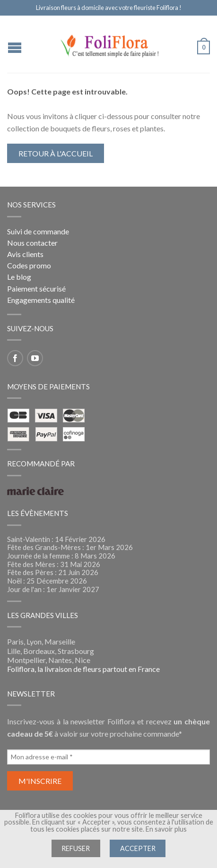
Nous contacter (32, 243)
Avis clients (25, 254)
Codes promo (29, 265)
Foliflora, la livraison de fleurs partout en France (83, 669)
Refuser (76, 848)
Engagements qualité (41, 300)
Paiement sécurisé (36, 288)
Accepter (138, 848)
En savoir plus (166, 829)
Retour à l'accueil (56, 153)
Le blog (19, 277)
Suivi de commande (38, 231)
